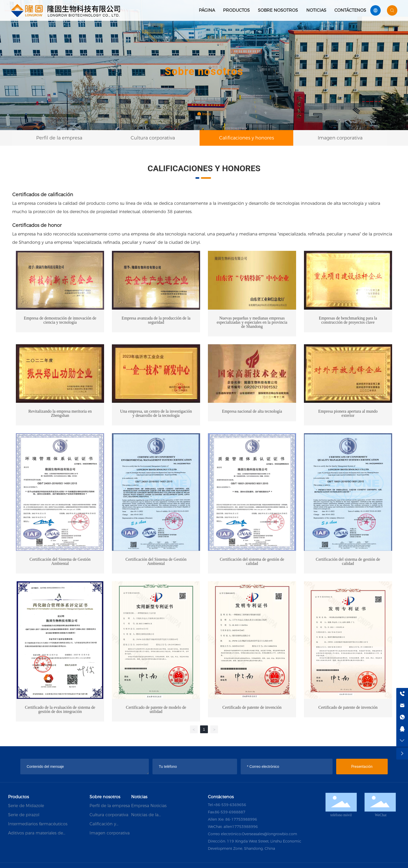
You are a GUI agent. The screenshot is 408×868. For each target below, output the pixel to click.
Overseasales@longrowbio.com (269, 834)
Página (207, 10)
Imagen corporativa (340, 138)
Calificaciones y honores (247, 138)
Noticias (316, 10)
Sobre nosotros (278, 10)
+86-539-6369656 (230, 805)
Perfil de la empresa (59, 138)
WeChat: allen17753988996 (233, 827)
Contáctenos (350, 10)
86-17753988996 (241, 819)
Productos (236, 10)
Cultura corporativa (153, 138)
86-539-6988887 (230, 812)
